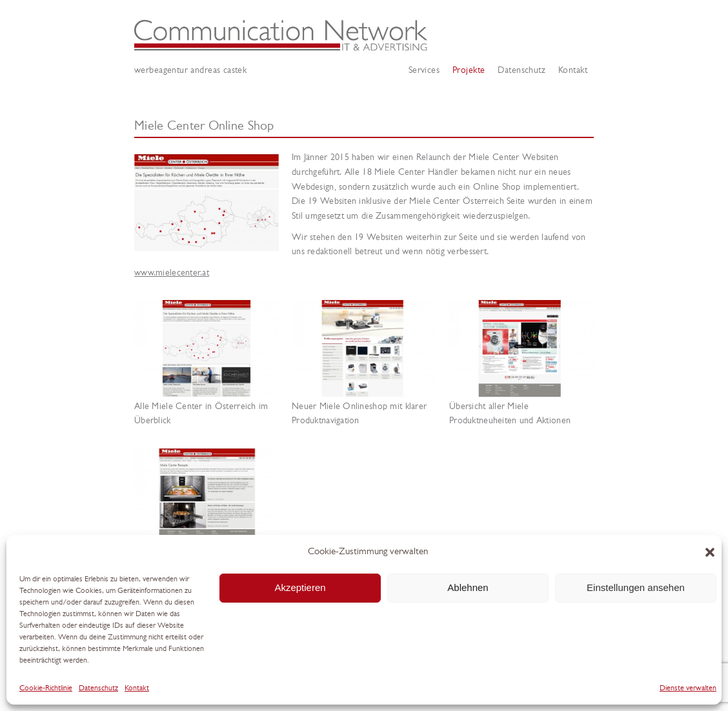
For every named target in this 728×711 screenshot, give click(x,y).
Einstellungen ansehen (636, 587)
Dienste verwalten (688, 688)
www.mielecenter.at (172, 273)
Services (424, 71)
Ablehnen (468, 587)
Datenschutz (98, 688)
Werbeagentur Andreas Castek (364, 35)
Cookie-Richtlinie (46, 688)
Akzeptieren (300, 587)
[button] (710, 552)
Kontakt (137, 688)
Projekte (469, 71)
